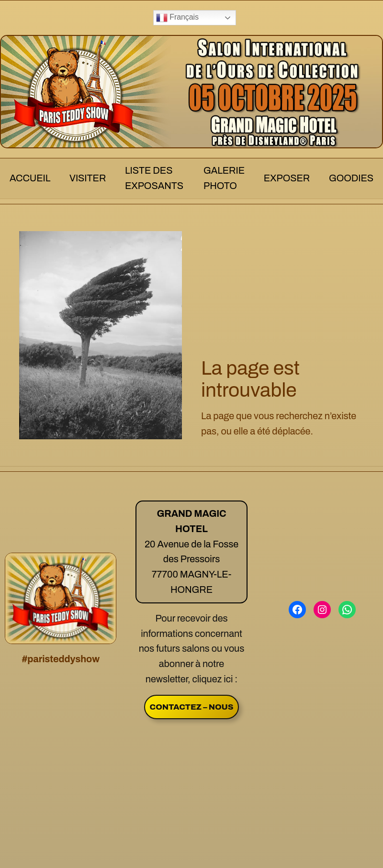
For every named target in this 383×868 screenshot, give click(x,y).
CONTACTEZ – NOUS (192, 707)
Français (177, 18)
